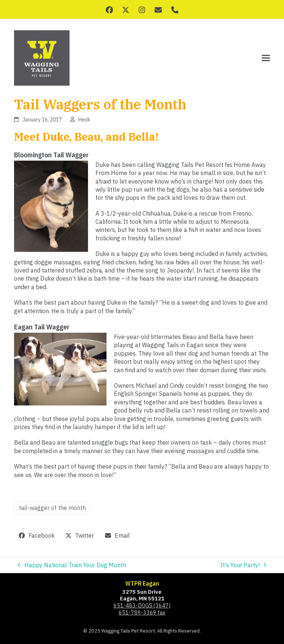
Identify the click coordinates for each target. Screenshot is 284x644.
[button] (266, 58)
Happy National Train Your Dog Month (72, 565)
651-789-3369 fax (142, 612)
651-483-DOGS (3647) (142, 605)
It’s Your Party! (243, 565)
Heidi (84, 120)
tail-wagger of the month (52, 508)
